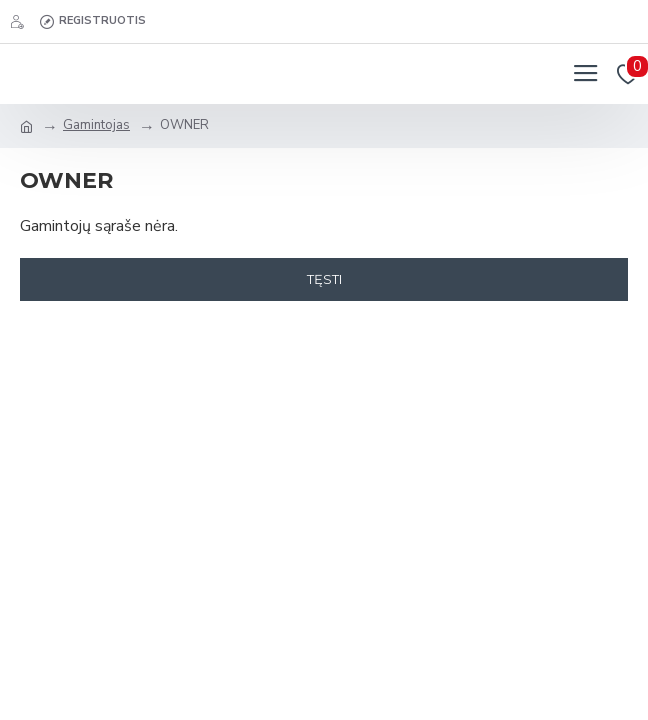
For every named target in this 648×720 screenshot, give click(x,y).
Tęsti (324, 279)
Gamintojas (96, 125)
